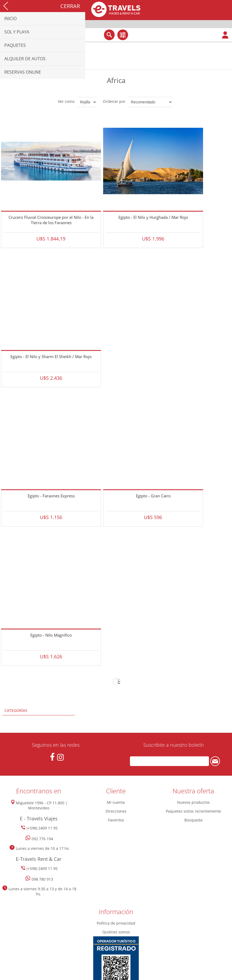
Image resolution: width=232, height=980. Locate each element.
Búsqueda (193, 820)
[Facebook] (52, 757)
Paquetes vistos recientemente (193, 811)
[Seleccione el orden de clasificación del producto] (150, 102)
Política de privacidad (116, 923)
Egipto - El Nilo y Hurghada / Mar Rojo (153, 217)
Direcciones (116, 811)
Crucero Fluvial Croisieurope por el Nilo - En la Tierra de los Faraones (51, 220)
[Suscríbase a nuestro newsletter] (169, 761)
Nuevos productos (193, 802)
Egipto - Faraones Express (51, 496)
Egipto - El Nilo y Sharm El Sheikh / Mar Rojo (51, 356)
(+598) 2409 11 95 (42, 828)
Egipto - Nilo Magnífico (51, 635)
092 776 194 (42, 839)
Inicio (5, 65)
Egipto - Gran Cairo (153, 496)
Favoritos (116, 820)
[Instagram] (60, 757)
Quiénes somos (116, 932)
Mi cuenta (116, 802)
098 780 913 (42, 879)
